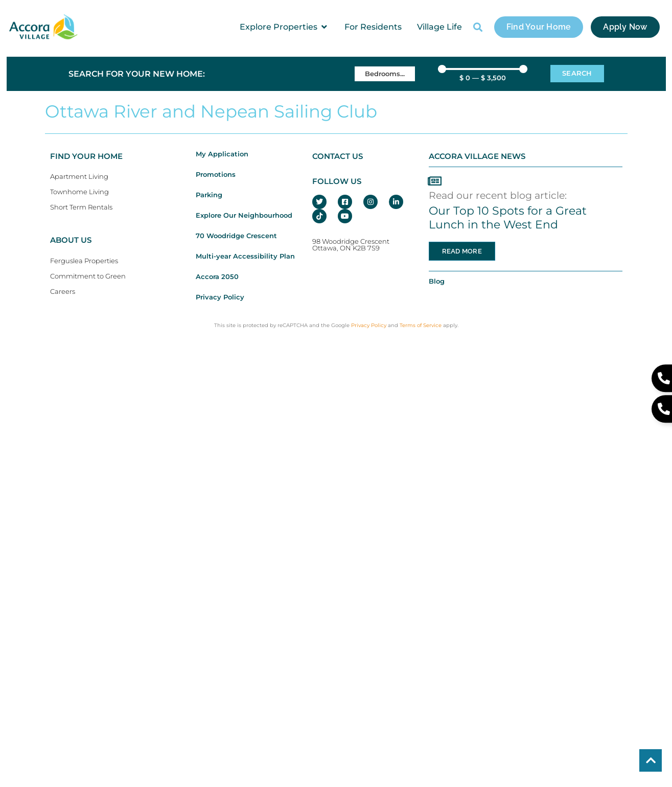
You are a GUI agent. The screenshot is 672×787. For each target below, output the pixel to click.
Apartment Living (79, 177)
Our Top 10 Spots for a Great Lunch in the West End (508, 217)
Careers (63, 292)
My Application (222, 154)
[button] (284, 27)
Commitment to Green (88, 276)
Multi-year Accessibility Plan (245, 256)
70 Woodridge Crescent (236, 236)
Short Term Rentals (81, 207)
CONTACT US (338, 156)
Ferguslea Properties (84, 261)
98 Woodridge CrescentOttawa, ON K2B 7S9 (351, 245)
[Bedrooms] (385, 74)
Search (577, 73)
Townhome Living (79, 192)
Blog (437, 281)
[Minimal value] (483, 69)
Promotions (216, 175)
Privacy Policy (220, 297)
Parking (209, 195)
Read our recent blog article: (498, 195)
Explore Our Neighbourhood (244, 215)
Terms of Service (421, 325)
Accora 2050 (217, 277)
